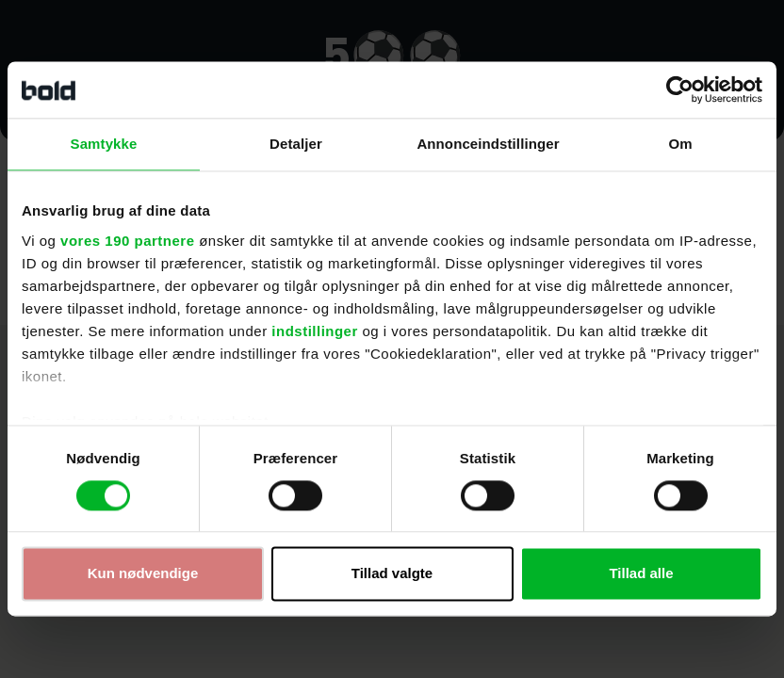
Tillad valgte (392, 574)
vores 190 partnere (127, 241)
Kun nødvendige (143, 574)
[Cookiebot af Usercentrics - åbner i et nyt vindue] (680, 89)
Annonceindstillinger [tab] (488, 144)
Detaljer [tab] (296, 144)
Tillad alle (641, 574)
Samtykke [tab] (104, 144)
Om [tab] (680, 144)
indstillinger (315, 331)
